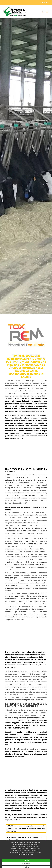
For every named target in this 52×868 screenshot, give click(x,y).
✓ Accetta (26, 860)
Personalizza (26, 864)
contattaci (44, 2)
